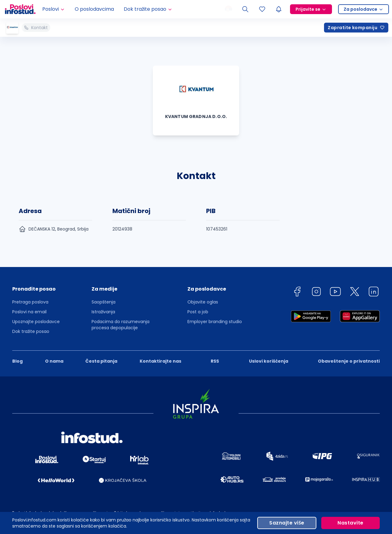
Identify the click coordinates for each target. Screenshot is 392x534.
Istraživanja (103, 312)
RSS (215, 361)
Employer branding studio (215, 322)
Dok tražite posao (31, 331)
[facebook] (297, 293)
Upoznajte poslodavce (36, 322)
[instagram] (316, 293)
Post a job (198, 312)
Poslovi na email (29, 312)
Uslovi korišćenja (269, 361)
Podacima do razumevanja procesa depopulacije (121, 325)
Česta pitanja (101, 361)
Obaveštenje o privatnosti (349, 361)
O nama (54, 361)
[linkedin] (374, 293)
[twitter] (355, 293)
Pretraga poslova (30, 302)
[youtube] (335, 293)
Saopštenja (104, 302)
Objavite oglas (203, 302)
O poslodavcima (94, 9)
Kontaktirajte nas (160, 361)
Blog (17, 361)
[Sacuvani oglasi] (262, 9)
